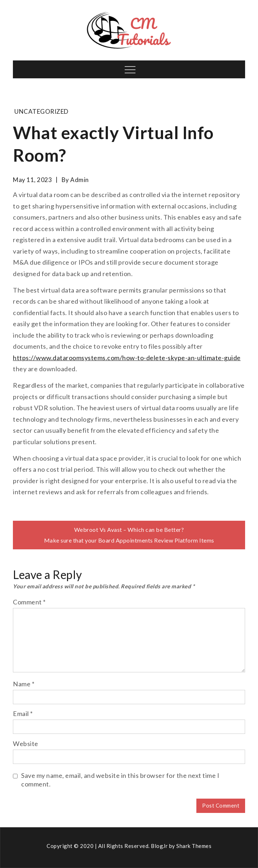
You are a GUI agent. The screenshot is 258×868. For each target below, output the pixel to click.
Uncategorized (41, 111)
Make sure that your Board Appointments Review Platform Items (129, 540)
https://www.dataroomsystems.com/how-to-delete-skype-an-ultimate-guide (127, 358)
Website (26, 744)
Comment (29, 602)
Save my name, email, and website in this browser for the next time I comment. (120, 780)
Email (23, 713)
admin (80, 180)
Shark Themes (194, 846)
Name (24, 684)
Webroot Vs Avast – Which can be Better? (129, 529)
